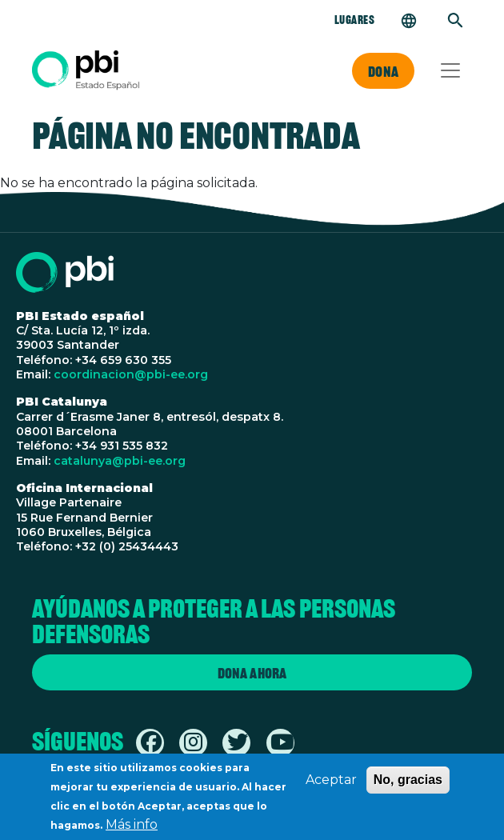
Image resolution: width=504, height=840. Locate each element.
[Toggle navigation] (450, 70)
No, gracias (408, 786)
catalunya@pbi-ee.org (120, 461)
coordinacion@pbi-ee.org (131, 374)
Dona (383, 71)
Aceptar (331, 786)
